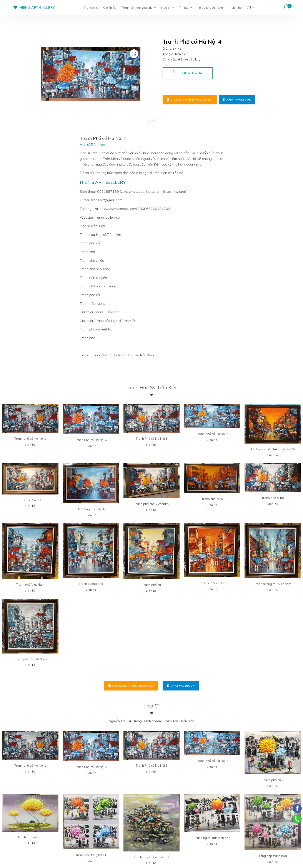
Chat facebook (237, 100)
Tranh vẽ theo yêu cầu (139, 8)
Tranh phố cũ (151, 585)
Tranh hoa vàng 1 (30, 837)
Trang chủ (91, 8)
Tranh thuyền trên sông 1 (151, 857)
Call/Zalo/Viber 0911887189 (190, 100)
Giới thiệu (110, 8)
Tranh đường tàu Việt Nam (273, 584)
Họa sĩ (167, 8)
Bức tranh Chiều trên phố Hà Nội (273, 449)
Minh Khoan (153, 721)
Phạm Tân (171, 721)
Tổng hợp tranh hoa (273, 856)
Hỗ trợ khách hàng (212, 8)
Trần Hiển (187, 721)
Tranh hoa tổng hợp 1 (91, 855)
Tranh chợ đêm (212, 499)
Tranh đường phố (91, 584)
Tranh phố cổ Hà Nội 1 (30, 439)
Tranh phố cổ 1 (273, 780)
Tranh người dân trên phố (212, 838)
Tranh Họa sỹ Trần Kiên (151, 387)
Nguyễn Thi (117, 721)
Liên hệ (237, 8)
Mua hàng (188, 73)
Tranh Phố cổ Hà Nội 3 (151, 439)
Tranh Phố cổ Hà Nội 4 (109, 355)
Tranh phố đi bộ (273, 498)
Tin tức (185, 8)
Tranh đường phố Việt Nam (91, 509)
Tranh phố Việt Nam (30, 585)
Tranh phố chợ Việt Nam (151, 504)
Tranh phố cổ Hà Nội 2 (212, 434)
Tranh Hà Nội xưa (30, 500)
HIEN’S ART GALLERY (37, 7)
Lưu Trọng (135, 721)
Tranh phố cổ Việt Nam (30, 659)
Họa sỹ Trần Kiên (141, 355)
